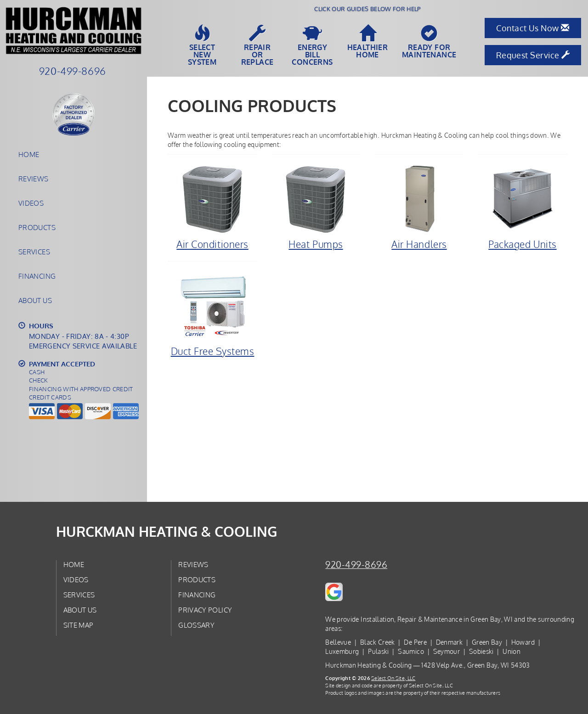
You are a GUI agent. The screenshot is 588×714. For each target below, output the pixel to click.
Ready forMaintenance (429, 42)
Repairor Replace (257, 45)
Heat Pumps (316, 207)
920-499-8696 (356, 565)
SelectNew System (202, 45)
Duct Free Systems (212, 314)
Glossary (196, 625)
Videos (31, 203)
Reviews (34, 179)
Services (34, 252)
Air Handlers (419, 207)
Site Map (79, 625)
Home (29, 154)
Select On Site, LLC (393, 678)
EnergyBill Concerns (312, 45)
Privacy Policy (205, 610)
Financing (37, 276)
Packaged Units (523, 207)
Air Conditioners (212, 207)
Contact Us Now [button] (533, 28)
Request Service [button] (533, 55)
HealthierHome (368, 42)
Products (37, 227)
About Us (35, 300)
